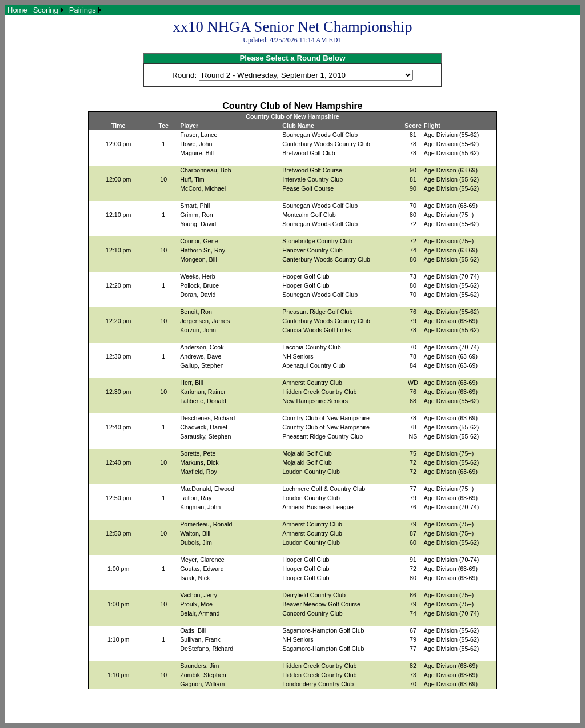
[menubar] (54, 10)
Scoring (46, 10)
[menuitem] (17, 10)
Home (17, 10)
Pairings (83, 10)
